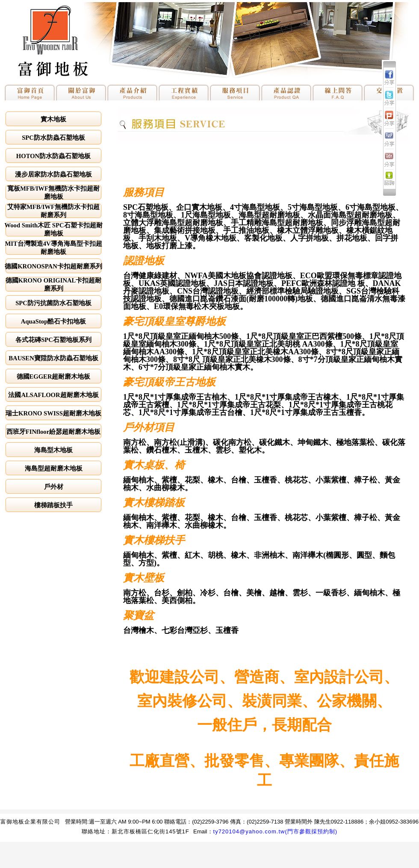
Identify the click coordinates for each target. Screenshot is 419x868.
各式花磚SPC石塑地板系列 (53, 340)
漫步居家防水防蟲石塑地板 (53, 174)
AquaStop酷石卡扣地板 (54, 321)
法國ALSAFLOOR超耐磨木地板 (53, 395)
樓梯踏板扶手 (53, 505)
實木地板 (53, 119)
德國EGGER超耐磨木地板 (54, 377)
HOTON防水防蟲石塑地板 (53, 156)
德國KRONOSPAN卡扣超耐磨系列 (53, 266)
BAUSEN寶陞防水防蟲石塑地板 (53, 358)
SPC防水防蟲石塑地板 (53, 138)
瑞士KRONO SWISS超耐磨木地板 (53, 413)
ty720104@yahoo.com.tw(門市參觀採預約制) (276, 831)
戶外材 (54, 487)
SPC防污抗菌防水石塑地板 (53, 303)
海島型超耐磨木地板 (54, 468)
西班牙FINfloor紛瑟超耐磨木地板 (53, 432)
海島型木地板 (53, 450)
